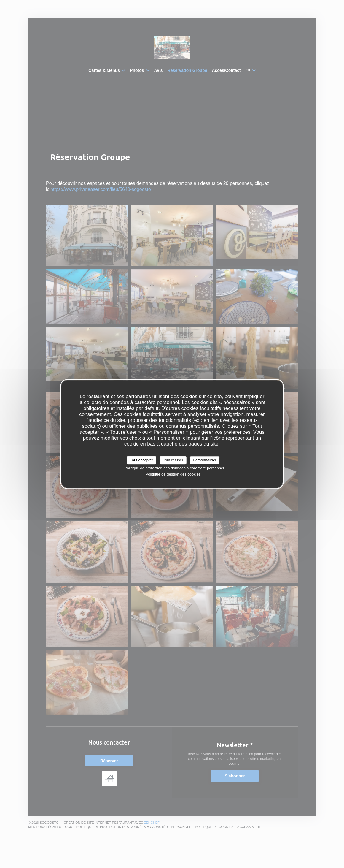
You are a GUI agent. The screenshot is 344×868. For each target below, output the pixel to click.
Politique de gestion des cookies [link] (173, 474)
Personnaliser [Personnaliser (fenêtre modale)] (205, 460)
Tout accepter (141, 460)
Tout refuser (173, 460)
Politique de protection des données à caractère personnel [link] (174, 468)
